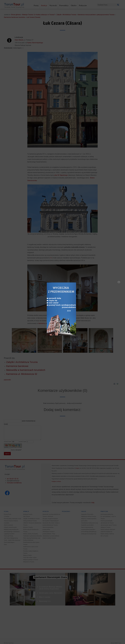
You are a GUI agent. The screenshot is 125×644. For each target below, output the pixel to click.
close (115, 290)
